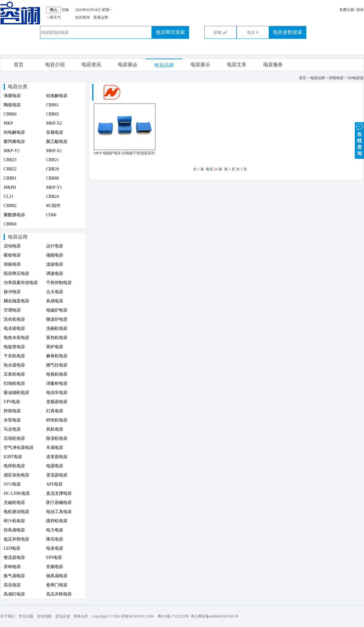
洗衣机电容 (14, 319)
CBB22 (10, 169)
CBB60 (10, 114)
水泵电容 (12, 420)
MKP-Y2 (12, 151)
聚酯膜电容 (14, 215)
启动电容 (12, 246)
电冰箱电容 (14, 328)
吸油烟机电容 (16, 393)
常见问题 (26, 616)
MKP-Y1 (54, 187)
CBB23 (10, 160)
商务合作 (81, 616)
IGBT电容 (13, 457)
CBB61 (53, 105)
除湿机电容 (57, 438)
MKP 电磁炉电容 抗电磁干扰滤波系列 (124, 153)
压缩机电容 (14, 438)
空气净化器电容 (19, 448)
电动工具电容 (59, 512)
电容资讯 (91, 65)
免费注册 (347, 10)
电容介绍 (55, 65)
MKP (8, 123)
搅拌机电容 (57, 521)
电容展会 (128, 65)
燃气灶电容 (57, 365)
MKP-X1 (54, 151)
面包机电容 (57, 338)
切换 (65, 10)
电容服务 (273, 65)
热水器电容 (14, 365)
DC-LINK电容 (17, 493)
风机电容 (55, 429)
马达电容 (12, 429)
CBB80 (53, 178)
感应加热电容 (16, 475)
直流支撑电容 (59, 493)
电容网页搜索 (170, 32)
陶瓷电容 (12, 105)
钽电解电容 (14, 132)
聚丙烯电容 (14, 142)
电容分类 (18, 87)
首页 (19, 65)
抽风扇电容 (57, 576)
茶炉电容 (55, 347)
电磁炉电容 (57, 310)
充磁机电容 (14, 503)
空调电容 (12, 310)
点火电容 (55, 292)
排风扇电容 (14, 530)
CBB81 (10, 178)
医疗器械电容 (59, 503)
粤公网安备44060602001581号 (215, 616)
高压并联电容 (59, 594)
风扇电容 (55, 301)
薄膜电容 (12, 96)
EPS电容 (54, 558)
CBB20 (53, 169)
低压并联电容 (16, 539)
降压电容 (55, 539)
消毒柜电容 (57, 383)
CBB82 (10, 206)
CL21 (9, 197)
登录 (360, 10)
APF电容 (54, 484)
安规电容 (55, 132)
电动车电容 (57, 393)
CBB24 (53, 197)
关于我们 (8, 616)
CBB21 (53, 160)
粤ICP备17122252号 (173, 616)
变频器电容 (57, 402)
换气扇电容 (14, 576)
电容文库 (237, 65)
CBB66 (10, 224)
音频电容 (55, 567)
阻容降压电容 (16, 273)
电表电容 (55, 548)
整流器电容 (14, 558)
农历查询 (82, 17)
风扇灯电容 (14, 594)
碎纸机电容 (57, 420)
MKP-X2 (54, 123)
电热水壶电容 (16, 338)
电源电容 (55, 466)
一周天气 (53, 17)
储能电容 (55, 255)
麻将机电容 (57, 356)
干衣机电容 (14, 356)
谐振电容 (12, 264)
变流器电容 (57, 475)
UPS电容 (12, 402)
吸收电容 (12, 255)
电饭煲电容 (14, 347)
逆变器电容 (57, 457)
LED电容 (12, 548)
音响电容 (12, 567)
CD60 (51, 215)
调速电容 (55, 273)
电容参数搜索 (288, 32)
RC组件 (53, 206)
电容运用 (18, 237)
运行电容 (55, 246)
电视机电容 (57, 374)
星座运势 (101, 17)
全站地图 (44, 616)
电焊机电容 (14, 466)
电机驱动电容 (16, 512)
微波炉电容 (57, 319)
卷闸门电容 (57, 585)
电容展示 (200, 65)
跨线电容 (12, 411)
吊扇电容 (55, 448)
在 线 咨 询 (359, 139)
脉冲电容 (12, 292)
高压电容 (12, 585)
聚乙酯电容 (57, 142)
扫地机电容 (14, 383)
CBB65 (53, 114)
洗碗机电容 (57, 328)
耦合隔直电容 (16, 301)
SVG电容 (12, 484)
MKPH (10, 187)
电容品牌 (164, 65)
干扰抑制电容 (59, 283)
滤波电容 (55, 264)
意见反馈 (63, 616)
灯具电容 (55, 411)
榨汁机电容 (14, 521)
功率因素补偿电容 (21, 283)
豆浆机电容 (14, 374)
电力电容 (55, 530)
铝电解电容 (57, 96)
